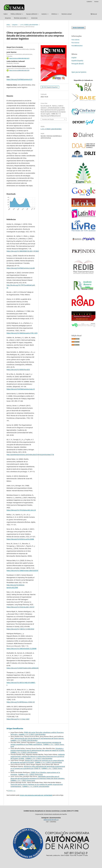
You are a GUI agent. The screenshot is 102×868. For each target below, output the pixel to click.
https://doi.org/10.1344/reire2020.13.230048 (21, 648)
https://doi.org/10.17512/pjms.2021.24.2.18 (21, 510)
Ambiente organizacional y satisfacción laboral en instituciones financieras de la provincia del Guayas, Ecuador (38, 756)
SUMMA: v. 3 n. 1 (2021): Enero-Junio (23, 780)
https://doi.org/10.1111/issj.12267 (18, 719)
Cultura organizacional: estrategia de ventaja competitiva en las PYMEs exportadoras (36, 743)
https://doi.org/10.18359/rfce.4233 (18, 370)
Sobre (6, 14)
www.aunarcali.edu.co (51, 820)
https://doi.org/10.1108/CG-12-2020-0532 (20, 629)
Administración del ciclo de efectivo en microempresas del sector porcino (39, 738)
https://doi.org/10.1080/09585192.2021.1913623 (23, 251)
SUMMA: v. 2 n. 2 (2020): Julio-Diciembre (24, 740)
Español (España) (77, 61)
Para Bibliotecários (77, 46)
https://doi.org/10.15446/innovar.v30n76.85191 (22, 570)
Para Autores (75, 43)
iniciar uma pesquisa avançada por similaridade (36, 795)
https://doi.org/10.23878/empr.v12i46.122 (21, 702)
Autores (44, 14)
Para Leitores (75, 40)
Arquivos (8, 18)
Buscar (94, 14)
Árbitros (54, 14)
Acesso (96, 2)
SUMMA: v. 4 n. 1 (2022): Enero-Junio (30, 774)
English (74, 58)
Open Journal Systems (79, 72)
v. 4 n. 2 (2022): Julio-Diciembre (29, 25)
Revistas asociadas (20, 18)
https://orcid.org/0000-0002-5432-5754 (19, 70)
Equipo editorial (32, 14)
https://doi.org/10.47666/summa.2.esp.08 (21, 268)
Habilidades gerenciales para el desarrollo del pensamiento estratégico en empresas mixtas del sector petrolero (38, 777)
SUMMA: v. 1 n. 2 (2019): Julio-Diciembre (36, 786)
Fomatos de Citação (48, 119)
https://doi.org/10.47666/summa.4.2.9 (19, 79)
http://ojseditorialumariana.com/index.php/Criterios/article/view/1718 (30, 455)
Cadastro (89, 2)
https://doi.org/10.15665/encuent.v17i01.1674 (22, 333)
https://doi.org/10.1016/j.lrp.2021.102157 (20, 607)
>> (15, 791)
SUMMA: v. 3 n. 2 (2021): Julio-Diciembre (32, 734)
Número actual (67, 14)
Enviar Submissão (79, 28)
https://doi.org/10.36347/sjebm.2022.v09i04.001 (23, 668)
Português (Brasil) (78, 64)
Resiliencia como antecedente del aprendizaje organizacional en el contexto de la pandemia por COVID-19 (38, 767)
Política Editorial (16, 14)
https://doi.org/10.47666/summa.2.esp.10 (21, 389)
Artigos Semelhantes (15, 728)
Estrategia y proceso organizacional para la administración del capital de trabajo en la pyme (38, 749)
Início (8, 25)
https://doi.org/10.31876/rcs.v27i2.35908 (20, 539)
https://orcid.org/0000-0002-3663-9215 (19, 58)
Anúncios (34, 18)
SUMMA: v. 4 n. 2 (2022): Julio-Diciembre (24, 752)
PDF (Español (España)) (51, 87)
